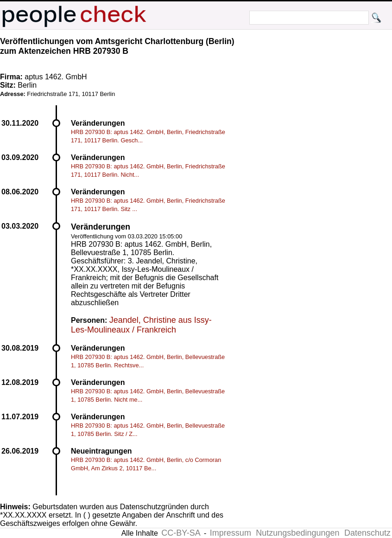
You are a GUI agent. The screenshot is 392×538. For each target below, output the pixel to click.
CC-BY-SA (181, 533)
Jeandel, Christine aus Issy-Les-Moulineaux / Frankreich (141, 325)
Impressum (231, 533)
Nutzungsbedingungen (297, 533)
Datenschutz (367, 533)
